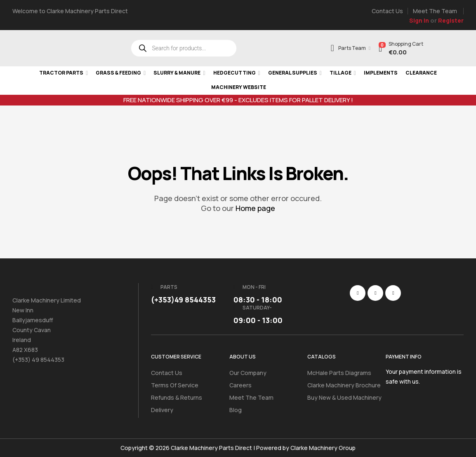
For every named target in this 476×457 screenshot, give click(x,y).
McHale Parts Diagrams (339, 373)
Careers (240, 385)
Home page (255, 208)
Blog (236, 410)
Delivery (162, 410)
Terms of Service (175, 385)
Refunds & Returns (177, 397)
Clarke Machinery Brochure (344, 385)
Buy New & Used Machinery (344, 397)
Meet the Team (251, 397)
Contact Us (167, 373)
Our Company (248, 373)
